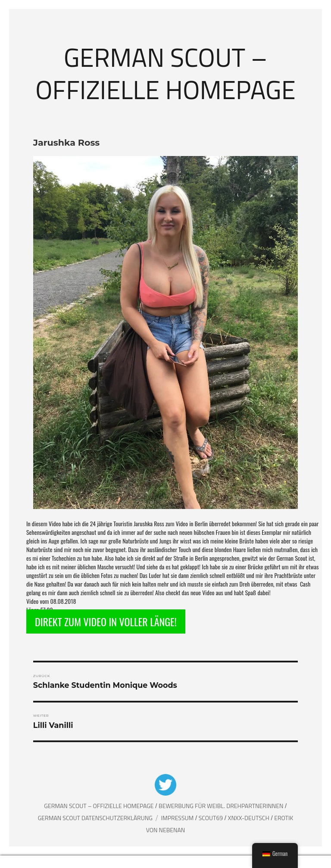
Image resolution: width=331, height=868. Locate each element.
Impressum (178, 818)
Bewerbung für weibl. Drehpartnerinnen (222, 806)
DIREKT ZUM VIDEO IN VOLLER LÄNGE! (106, 621)
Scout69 (211, 818)
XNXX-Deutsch (249, 818)
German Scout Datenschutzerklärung (95, 818)
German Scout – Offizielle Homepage (165, 73)
